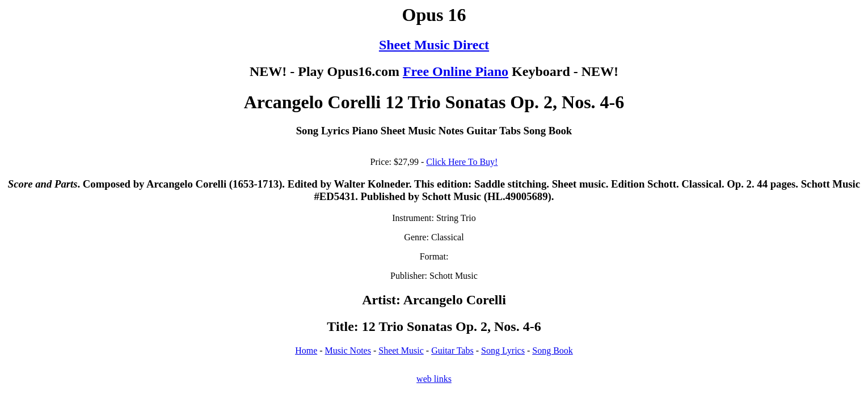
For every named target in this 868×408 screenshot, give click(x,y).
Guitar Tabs (452, 350)
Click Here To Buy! (462, 162)
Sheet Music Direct (434, 45)
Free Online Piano (456, 71)
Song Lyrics (503, 350)
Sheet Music (401, 350)
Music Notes (348, 350)
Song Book (553, 350)
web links (434, 379)
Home (306, 350)
